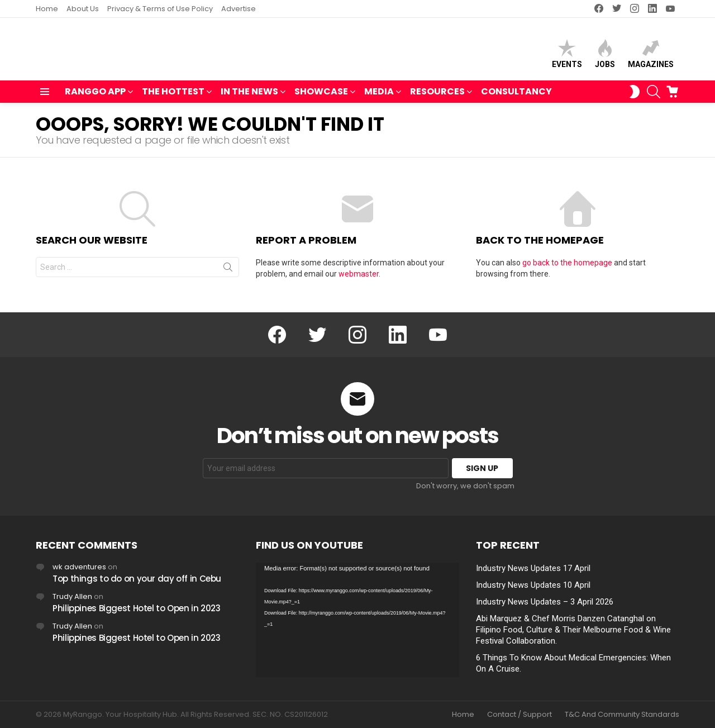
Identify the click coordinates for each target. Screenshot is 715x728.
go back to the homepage (567, 268)
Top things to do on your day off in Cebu (137, 579)
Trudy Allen (72, 596)
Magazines (651, 56)
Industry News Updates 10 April (533, 585)
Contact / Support (519, 715)
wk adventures (79, 567)
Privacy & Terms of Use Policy (160, 9)
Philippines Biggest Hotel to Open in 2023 (137, 608)
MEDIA (379, 97)
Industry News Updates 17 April (533, 568)
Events (567, 56)
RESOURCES (437, 97)
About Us (83, 9)
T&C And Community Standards (622, 715)
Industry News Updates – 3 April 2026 (545, 602)
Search (228, 274)
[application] (357, 620)
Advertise (239, 9)
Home (47, 9)
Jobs (605, 56)
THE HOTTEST (173, 97)
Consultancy (516, 96)
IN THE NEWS (249, 97)
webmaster (359, 279)
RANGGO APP (95, 97)
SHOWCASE (321, 97)
